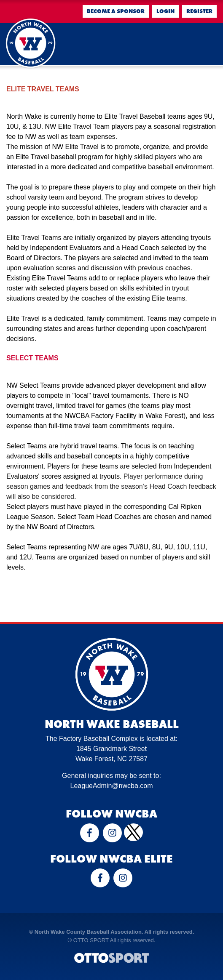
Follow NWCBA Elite (111, 859)
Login (165, 11)
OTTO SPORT (91, 940)
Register (199, 11)
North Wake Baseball (112, 724)
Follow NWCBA (111, 814)
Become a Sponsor (116, 11)
